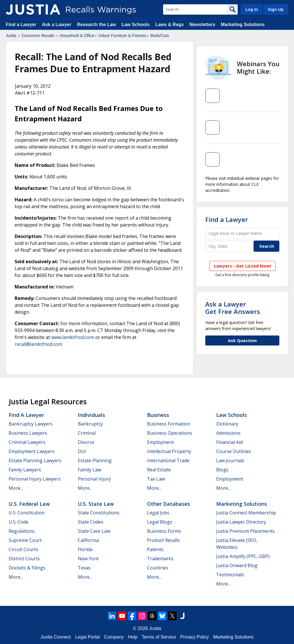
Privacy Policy (195, 637)
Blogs (222, 470)
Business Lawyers (28, 433)
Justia (11, 36)
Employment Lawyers (32, 451)
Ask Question (242, 340)
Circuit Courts (23, 549)
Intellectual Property (169, 451)
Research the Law (96, 25)
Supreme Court (25, 540)
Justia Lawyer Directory (241, 522)
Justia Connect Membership (246, 513)
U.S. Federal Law (29, 504)
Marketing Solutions (243, 25)
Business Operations (170, 433)
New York (88, 559)
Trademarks (160, 559)
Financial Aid (229, 442)
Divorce (86, 442)
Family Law (89, 470)
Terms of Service (159, 637)
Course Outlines (234, 451)
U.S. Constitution (27, 513)
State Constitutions (99, 513)
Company (114, 637)
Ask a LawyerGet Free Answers (233, 308)
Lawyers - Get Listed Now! (242, 266)
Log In (252, 9)
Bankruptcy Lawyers (31, 424)
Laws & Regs (170, 25)
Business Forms (164, 531)
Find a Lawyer (21, 25)
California (88, 540)
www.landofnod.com (73, 337)
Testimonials (230, 575)
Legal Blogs (160, 522)
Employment (160, 442)
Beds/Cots (160, 36)
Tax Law (156, 479)
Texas (84, 568)
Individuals (91, 415)
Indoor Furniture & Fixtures (122, 36)
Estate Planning (95, 460)
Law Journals (230, 460)
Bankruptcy (90, 424)
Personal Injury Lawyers (35, 479)
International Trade (168, 460)
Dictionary (227, 424)
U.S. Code (19, 522)
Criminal (87, 433)
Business (158, 415)
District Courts (24, 559)
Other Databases (169, 504)
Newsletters (202, 25)
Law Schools (136, 25)
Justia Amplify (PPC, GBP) (243, 556)
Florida (85, 549)
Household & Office (77, 36)
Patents (155, 549)
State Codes (91, 522)
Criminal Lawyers (27, 442)
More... (16, 488)
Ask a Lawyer (57, 25)
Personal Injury (94, 479)
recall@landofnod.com (38, 344)
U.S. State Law (96, 504)
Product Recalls (163, 540)
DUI (82, 451)
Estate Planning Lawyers (35, 460)
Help (133, 637)
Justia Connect (56, 637)
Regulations (22, 531)
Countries (158, 568)
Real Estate (159, 470)
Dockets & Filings (27, 568)
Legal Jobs (158, 513)
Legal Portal (87, 637)
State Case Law (94, 531)
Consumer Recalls (38, 36)
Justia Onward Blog (237, 565)
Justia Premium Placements (245, 531)
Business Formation (169, 424)
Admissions (228, 433)
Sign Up (276, 9)
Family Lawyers (25, 470)
